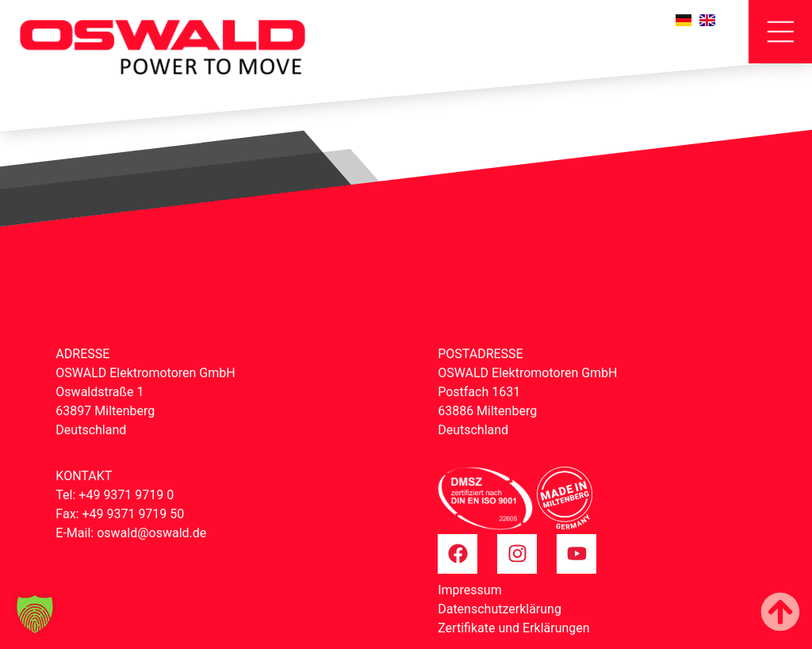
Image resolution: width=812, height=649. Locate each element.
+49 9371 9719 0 (126, 495)
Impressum (470, 590)
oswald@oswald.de (151, 533)
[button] (35, 614)
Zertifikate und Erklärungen (513, 628)
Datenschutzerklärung (500, 609)
